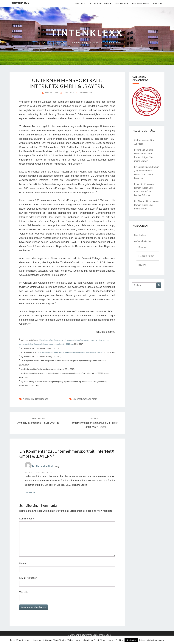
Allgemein (28, 399)
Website (24, 592)
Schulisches (122, 3)
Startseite (80, 3)
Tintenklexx (20, 3)
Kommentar (27, 519)
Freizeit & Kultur (146, 256)
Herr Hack (68, 93)
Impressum (105, 635)
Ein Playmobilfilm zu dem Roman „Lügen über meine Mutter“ (146, 205)
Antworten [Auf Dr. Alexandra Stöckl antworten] (30, 493)
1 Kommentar (85, 93)
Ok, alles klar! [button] (131, 640)
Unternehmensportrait (85, 399)
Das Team (158, 3)
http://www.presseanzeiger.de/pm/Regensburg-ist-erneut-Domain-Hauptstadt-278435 (71, 352)
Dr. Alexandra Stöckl (43, 466)
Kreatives (143, 247)
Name (23, 563)
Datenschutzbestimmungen (83, 635)
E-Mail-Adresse (28, 578)
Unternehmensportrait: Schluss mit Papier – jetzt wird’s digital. (96, 423)
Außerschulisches (99, 3)
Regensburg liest (141, 3)
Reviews (143, 265)
